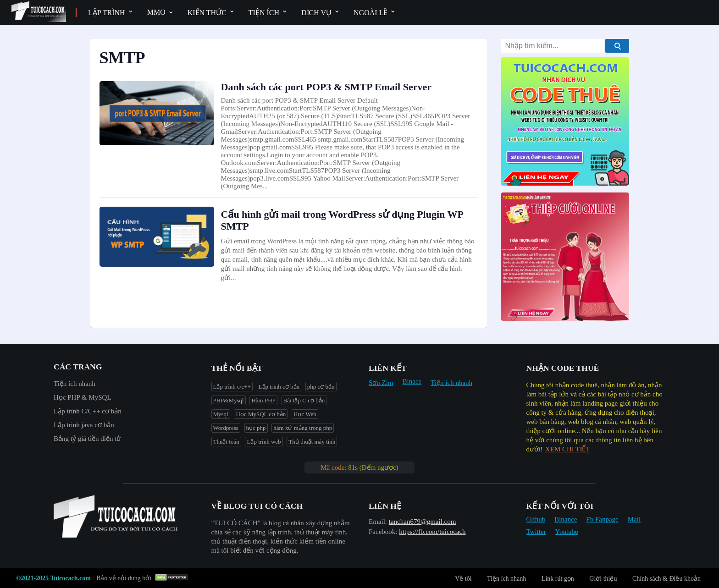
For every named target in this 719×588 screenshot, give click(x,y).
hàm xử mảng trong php (303, 428)
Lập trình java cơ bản (84, 425)
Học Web (305, 414)
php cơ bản (321, 387)
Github (536, 519)
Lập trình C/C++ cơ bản (88, 411)
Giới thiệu (603, 579)
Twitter (536, 532)
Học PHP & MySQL (83, 397)
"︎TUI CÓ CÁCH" (237, 523)
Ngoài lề (371, 13)
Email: (378, 522)
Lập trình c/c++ (232, 387)
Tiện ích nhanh (75, 384)
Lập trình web (264, 442)
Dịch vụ (316, 13)
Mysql (221, 414)
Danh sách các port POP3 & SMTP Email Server (326, 87)
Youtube (567, 532)
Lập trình (107, 13)
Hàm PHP (263, 400)
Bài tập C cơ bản (304, 400)
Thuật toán (226, 442)
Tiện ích (264, 13)
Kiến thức (207, 13)
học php (256, 428)
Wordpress (226, 428)
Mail (634, 519)
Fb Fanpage (602, 519)
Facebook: (383, 532)
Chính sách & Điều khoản (666, 579)
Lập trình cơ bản (279, 387)
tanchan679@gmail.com (423, 522)
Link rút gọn (558, 579)
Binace (412, 381)
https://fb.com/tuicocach (432, 532)
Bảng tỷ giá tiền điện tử (87, 439)
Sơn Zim (381, 383)
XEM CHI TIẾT (568, 449)
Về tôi (463, 579)
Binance (566, 519)
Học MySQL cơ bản (261, 414)
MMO (156, 12)
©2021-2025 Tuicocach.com (53, 578)
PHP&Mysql (229, 400)
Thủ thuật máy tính (312, 442)
